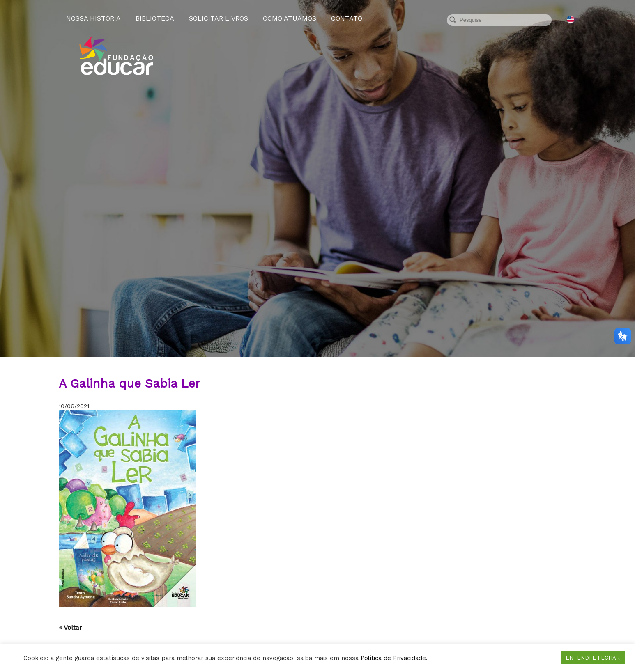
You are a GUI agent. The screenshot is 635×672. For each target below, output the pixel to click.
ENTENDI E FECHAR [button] (593, 658)
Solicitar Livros (219, 18)
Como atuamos (290, 18)
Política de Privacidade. (394, 658)
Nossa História (93, 18)
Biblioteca (155, 18)
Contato (347, 18)
